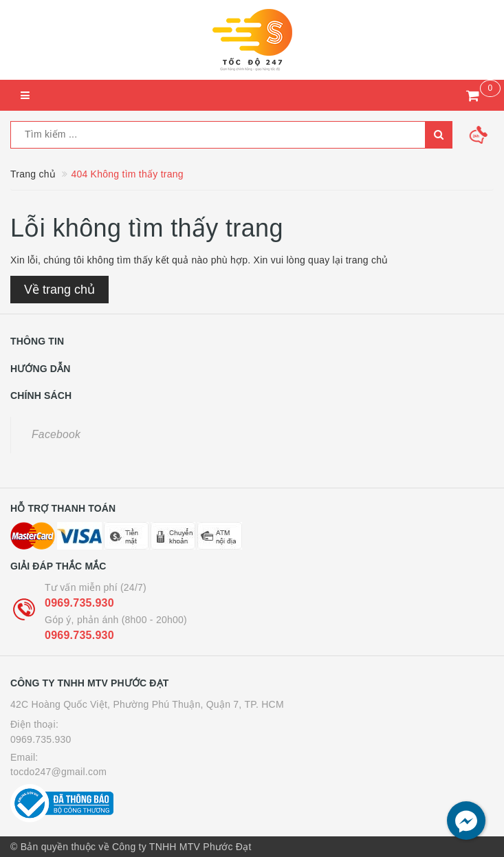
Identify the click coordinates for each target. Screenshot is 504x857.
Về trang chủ (59, 290)
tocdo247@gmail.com (58, 772)
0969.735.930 (79, 603)
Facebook (56, 434)
